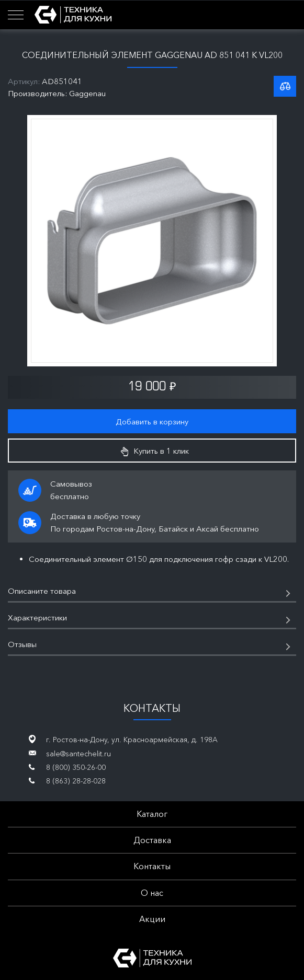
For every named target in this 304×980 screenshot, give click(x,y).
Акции (152, 919)
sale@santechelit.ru (78, 754)
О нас (152, 893)
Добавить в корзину (152, 422)
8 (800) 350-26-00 (76, 767)
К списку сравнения (285, 86)
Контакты (152, 866)
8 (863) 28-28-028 (76, 781)
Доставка (152, 840)
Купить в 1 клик (155, 451)
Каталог (152, 814)
